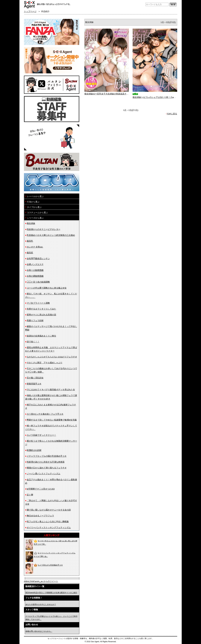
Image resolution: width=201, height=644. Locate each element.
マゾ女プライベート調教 (38, 303)
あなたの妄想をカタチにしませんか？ (41, 604)
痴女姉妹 (31, 223)
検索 (173, 5)
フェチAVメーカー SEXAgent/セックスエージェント (30, 4)
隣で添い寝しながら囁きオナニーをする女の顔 (49, 510)
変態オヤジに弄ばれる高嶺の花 (41, 315)
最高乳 (30, 241)
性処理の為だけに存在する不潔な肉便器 (46, 462)
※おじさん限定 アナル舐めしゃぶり (45, 363)
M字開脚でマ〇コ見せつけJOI (41, 489)
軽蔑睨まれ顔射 (34, 450)
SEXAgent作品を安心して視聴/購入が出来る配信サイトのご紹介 (51, 593)
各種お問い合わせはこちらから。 (39, 631)
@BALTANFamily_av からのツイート (41, 581)
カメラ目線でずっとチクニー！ (41, 435)
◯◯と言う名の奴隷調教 (38, 282)
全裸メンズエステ (35, 264)
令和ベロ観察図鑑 (35, 270)
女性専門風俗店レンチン (38, 259)
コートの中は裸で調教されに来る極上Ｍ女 (47, 288)
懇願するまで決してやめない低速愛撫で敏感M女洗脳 (52, 420)
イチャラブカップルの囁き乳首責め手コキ (47, 456)
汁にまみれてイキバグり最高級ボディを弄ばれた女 (51, 390)
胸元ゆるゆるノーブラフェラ (40, 516)
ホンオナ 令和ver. (35, 247)
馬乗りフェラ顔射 (35, 321)
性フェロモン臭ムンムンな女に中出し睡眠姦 (48, 522)
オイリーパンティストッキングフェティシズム (49, 528)
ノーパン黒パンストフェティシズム (44, 474)
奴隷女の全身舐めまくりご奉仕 (41, 336)
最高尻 (30, 253)
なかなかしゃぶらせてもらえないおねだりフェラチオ (52, 357)
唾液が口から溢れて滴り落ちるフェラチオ (47, 468)
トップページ (30, 11)
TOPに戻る (172, 114)
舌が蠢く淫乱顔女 (35, 378)
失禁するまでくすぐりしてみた (41, 309)
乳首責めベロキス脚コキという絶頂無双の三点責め (51, 235)
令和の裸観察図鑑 (35, 276)
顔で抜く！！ (33, 342)
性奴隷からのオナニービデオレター (44, 229)
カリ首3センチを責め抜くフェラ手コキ (45, 414)
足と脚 (30, 495)
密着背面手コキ (34, 384)
